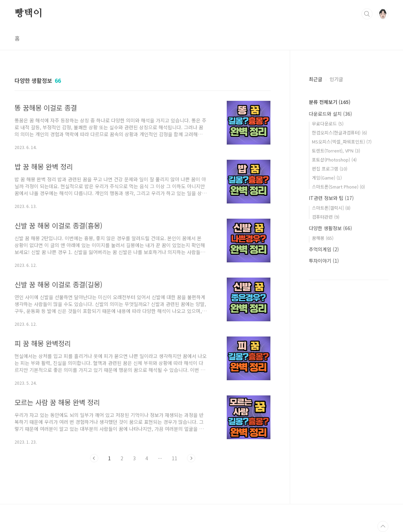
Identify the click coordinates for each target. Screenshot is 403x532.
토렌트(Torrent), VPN (336, 151)
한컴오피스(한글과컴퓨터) (339, 133)
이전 (94, 458)
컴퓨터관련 (326, 217)
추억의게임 (324, 249)
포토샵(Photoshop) (334, 160)
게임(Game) (327, 178)
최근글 (316, 79)
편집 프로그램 (330, 169)
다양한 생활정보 (330, 228)
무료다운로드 (328, 124)
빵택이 (28, 14)
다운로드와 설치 (330, 114)
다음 (191, 458)
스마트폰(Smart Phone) (338, 187)
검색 (367, 14)
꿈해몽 (323, 238)
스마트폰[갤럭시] (331, 208)
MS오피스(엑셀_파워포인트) (342, 142)
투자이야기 (324, 261)
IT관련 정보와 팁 (331, 198)
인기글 (336, 79)
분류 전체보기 (330, 102)
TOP (383, 526)
